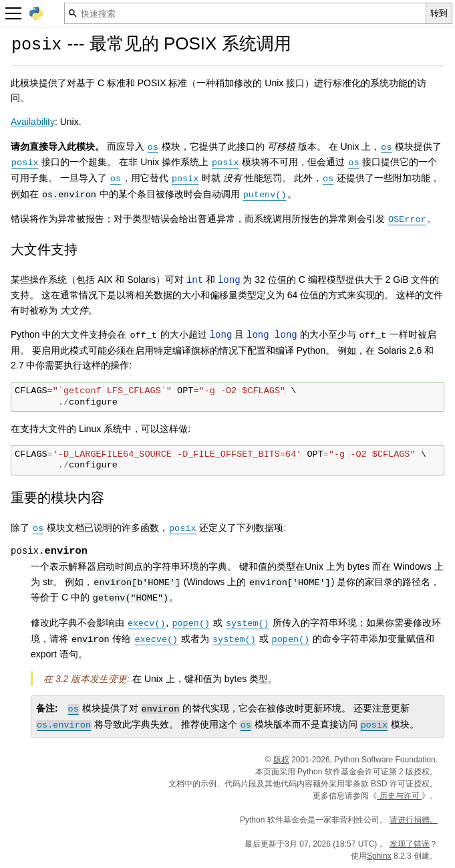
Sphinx (379, 856)
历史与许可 (399, 796)
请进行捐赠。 (414, 820)
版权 (281, 760)
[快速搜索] (245, 13)
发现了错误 (410, 844)
